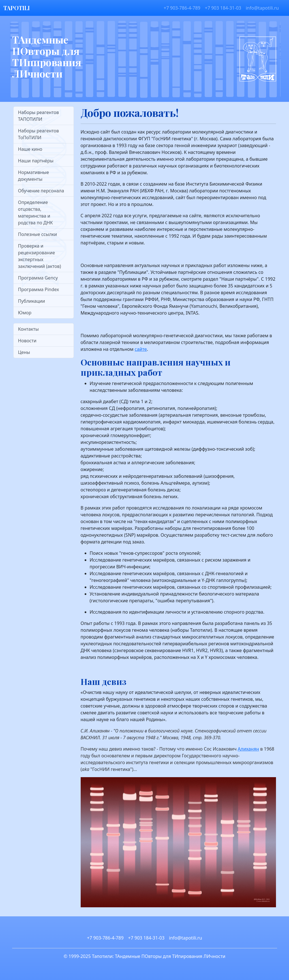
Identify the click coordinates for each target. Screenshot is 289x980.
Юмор (25, 313)
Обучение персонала (41, 191)
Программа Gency (38, 278)
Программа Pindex (39, 289)
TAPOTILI (17, 8)
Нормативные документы (34, 176)
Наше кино (30, 149)
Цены (24, 352)
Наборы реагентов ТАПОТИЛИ (39, 116)
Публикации (32, 301)
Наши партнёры (36, 161)
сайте (141, 349)
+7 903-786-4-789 (182, 8)
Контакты (28, 329)
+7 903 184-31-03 (223, 8)
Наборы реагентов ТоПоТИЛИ (39, 134)
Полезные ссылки (38, 234)
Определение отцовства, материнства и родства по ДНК (36, 212)
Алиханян (248, 749)
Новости (27, 341)
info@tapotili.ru (262, 8)
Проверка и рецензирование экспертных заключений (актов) (40, 256)
